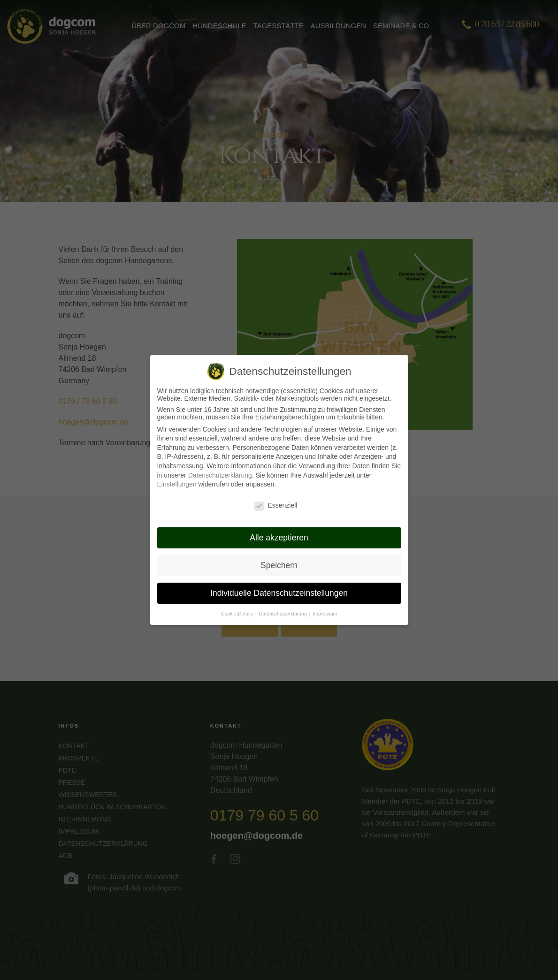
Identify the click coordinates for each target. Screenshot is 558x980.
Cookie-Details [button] (238, 606)
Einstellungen (177, 477)
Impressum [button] (325, 606)
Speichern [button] (279, 557)
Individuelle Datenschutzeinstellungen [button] (279, 585)
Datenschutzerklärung (220, 467)
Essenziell (276, 497)
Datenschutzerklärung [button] (284, 606)
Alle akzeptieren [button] (279, 530)
